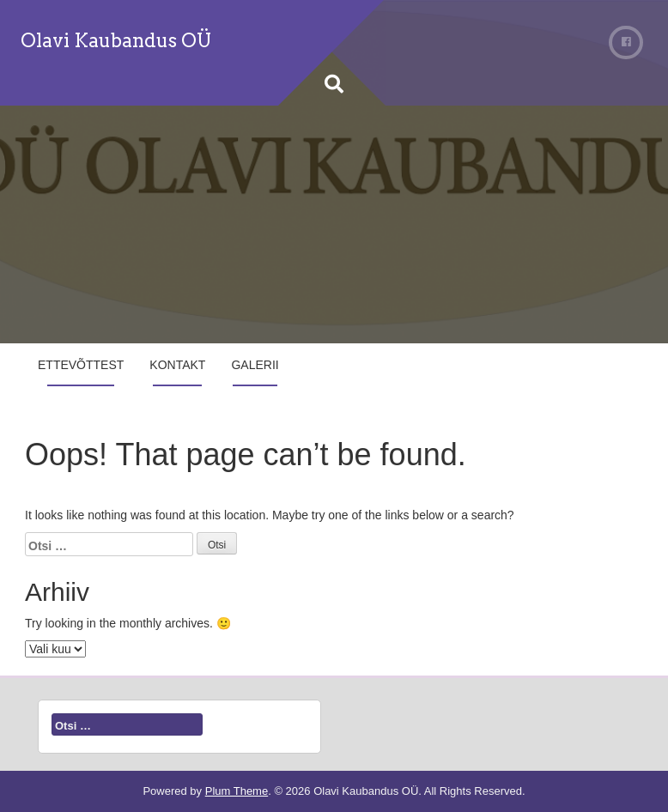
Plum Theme (237, 791)
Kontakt (177, 365)
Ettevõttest (81, 365)
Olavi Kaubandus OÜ (116, 40)
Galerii (255, 365)
